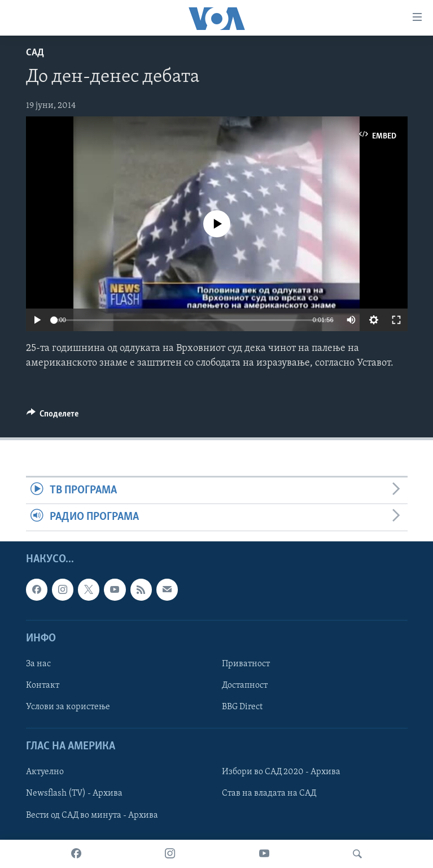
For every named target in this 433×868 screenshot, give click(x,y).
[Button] (53, 416)
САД (35, 53)
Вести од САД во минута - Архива (92, 815)
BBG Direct (242, 707)
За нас (38, 664)
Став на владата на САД (269, 793)
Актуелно (45, 772)
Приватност (246, 664)
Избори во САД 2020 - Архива (281, 772)
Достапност (245, 685)
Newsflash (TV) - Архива (74, 793)
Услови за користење (68, 707)
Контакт (43, 685)
